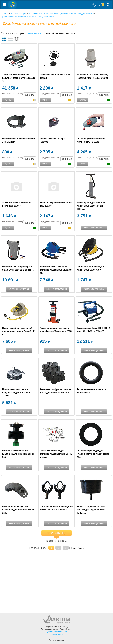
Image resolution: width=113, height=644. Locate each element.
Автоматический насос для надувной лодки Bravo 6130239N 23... (56, 270)
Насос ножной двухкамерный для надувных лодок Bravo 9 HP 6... (18, 331)
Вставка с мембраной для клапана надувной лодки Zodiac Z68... (18, 454)
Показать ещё (56, 533)
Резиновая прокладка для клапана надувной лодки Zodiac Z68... (93, 454)
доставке (70, 33)
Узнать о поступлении (94, 228)
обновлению (58, 33)
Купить (8, 100)
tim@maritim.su (56, 634)
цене (22, 33)
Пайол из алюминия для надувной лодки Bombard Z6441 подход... (56, 454)
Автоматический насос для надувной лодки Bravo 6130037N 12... (19, 78)
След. (73, 548)
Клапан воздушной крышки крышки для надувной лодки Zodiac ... (92, 510)
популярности (33, 33)
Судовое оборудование (56, 632)
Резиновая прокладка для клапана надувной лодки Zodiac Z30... (18, 510)
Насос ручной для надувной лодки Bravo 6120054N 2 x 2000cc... (91, 206)
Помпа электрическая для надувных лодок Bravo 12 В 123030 (16, 393)
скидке (47, 33)
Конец (81, 548)
